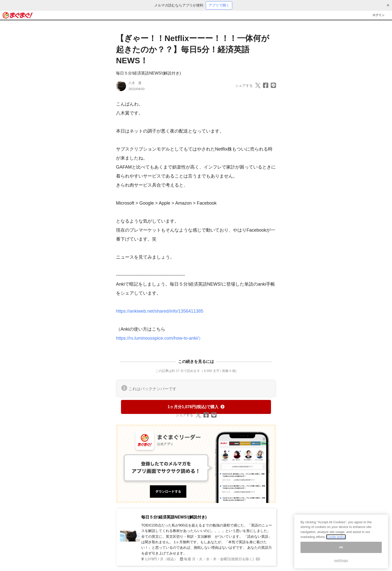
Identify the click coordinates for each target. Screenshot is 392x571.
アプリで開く (219, 5)
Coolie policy (336, 541)
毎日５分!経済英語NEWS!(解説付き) (148, 73)
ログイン (378, 15)
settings (341, 565)
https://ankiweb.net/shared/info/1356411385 (160, 311)
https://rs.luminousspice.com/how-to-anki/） (159, 338)
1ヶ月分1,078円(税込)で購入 (196, 407)
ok (341, 552)
